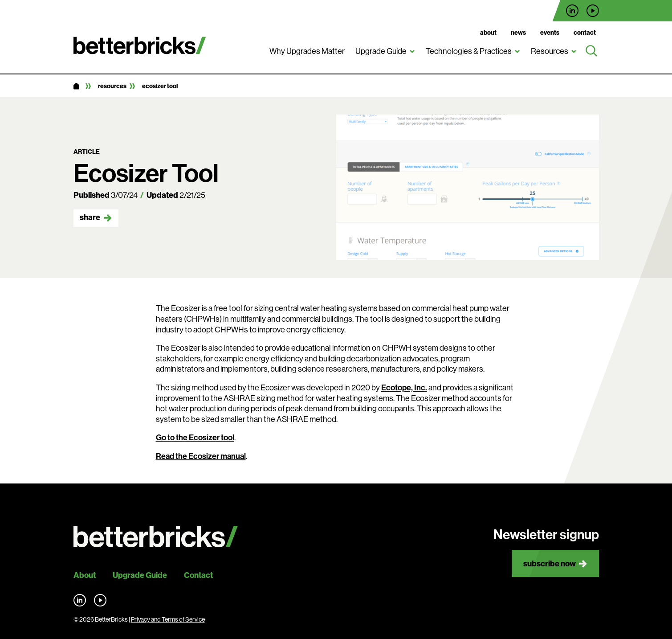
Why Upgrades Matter (307, 51)
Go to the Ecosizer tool (195, 437)
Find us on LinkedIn (572, 11)
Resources (550, 51)
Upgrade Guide (381, 51)
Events (550, 33)
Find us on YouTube (593, 11)
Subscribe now (550, 563)
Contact (585, 33)
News (518, 33)
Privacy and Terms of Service (168, 619)
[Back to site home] (156, 537)
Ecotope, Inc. (404, 387)
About (488, 33)
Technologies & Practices (469, 51)
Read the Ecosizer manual (201, 456)
